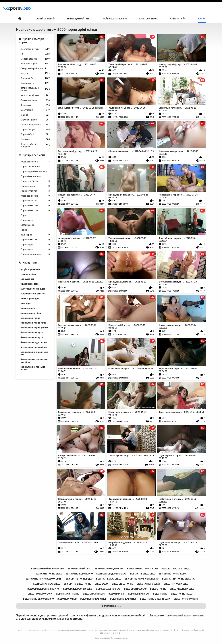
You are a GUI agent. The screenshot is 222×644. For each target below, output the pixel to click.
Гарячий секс (35, 83)
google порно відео (30, 269)
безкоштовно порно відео (143, 569)
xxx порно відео (29, 274)
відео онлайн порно (67, 594)
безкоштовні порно (30, 318)
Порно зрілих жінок (35, 167)
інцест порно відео (30, 284)
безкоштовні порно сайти (33, 323)
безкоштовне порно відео (34, 347)
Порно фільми (35, 186)
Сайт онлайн (178, 19)
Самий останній (45, 19)
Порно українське (35, 181)
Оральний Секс (35, 78)
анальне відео (28, 308)
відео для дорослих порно (43, 589)
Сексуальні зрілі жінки (35, 69)
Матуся (35, 73)
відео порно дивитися (123, 599)
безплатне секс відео (109, 579)
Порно (35, 215)
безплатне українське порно (142, 579)
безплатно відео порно (78, 584)
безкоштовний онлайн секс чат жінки (34, 361)
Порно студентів (35, 191)
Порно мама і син (35, 206)
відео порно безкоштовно (39, 599)
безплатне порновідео (79, 579)
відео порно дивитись (93, 599)
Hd (35, 54)
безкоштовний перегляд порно (33, 368)
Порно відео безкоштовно (35, 172)
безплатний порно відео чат (179, 579)
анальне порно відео (31, 313)
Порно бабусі (35, 134)
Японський (35, 105)
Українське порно (35, 162)
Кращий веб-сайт (34, 155)
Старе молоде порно (35, 125)
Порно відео (35, 220)
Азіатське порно (35, 64)
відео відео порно (123, 584)
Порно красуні (35, 130)
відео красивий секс (182, 589)
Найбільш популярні (115, 19)
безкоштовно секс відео (176, 569)
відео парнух (116, 594)
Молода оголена (35, 59)
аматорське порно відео (33, 289)
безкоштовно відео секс (109, 569)
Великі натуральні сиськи (35, 89)
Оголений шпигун (35, 120)
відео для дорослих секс (77, 589)
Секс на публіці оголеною (35, 145)
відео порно (160, 594)
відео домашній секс (108, 589)
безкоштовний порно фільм (48, 569)
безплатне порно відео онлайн (44, 579)
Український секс (35, 196)
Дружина (35, 139)
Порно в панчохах (35, 201)
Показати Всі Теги (111, 606)
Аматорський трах (35, 49)
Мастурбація (35, 110)
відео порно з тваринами (155, 599)
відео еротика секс (135, 589)
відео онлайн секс (94, 594)
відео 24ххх (102, 584)
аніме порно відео (30, 298)
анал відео (26, 303)
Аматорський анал (35, 95)
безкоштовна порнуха (32, 337)
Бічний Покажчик (20, 19)
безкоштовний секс (80, 569)
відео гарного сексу (148, 584)
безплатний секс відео (47, 584)
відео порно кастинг (186, 599)
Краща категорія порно (32, 41)
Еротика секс (35, 225)
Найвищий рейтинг (79, 19)
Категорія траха (148, 19)
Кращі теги (30, 263)
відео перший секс (138, 594)
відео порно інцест (182, 594)
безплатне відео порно (79, 574)
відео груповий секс (176, 584)
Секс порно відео (102, 638)
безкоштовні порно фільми (34, 328)
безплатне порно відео (172, 574)
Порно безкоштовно (35, 176)
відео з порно (158, 589)
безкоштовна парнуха (32, 333)
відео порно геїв (67, 599)
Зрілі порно (35, 235)
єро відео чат (27, 279)
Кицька (35, 115)
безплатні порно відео (49, 574)
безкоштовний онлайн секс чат (34, 353)
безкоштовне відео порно (34, 342)
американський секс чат (33, 294)
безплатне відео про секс (111, 574)
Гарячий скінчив (35, 100)
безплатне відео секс (143, 574)
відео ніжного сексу (40, 594)
